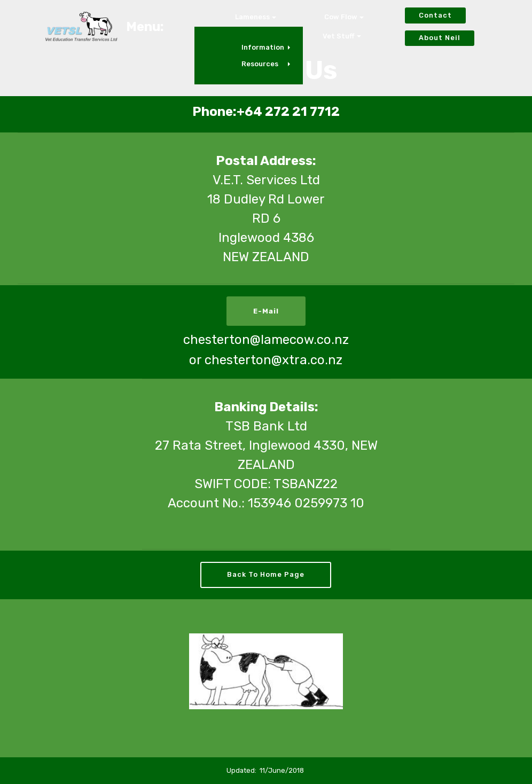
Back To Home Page (266, 574)
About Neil (440, 38)
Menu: (145, 27)
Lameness (252, 17)
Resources (260, 64)
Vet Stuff (339, 36)
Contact (435, 15)
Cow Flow (341, 17)
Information (263, 47)
